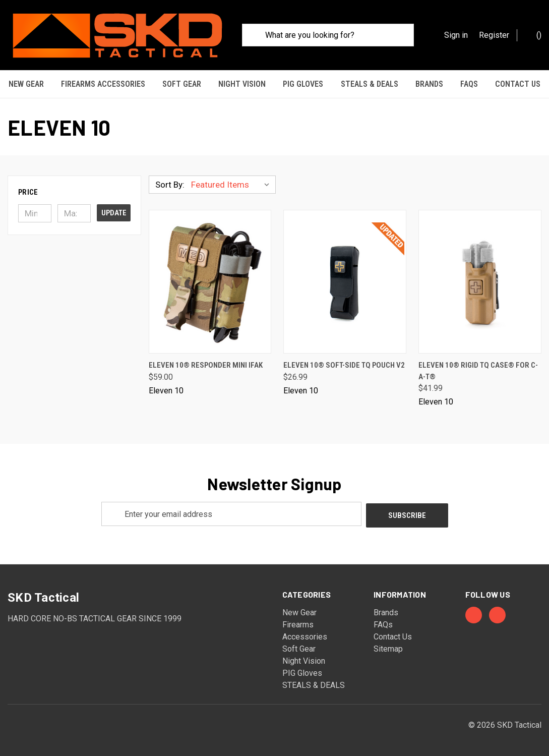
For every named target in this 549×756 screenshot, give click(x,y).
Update (114, 210)
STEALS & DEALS (370, 84)
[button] (74, 190)
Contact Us (518, 84)
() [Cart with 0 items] (534, 35)
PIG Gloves (303, 84)
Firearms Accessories (103, 84)
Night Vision (242, 84)
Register (494, 35)
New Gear (26, 84)
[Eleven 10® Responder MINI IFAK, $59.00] (210, 279)
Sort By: (170, 182)
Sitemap (388, 645)
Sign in (456, 35)
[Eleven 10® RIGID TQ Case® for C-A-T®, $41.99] (480, 279)
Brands (429, 84)
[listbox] (232, 182)
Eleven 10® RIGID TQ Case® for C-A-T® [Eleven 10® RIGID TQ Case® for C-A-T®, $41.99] (478, 368)
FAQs (469, 84)
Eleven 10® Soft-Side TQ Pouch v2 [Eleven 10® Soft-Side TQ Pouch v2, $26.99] (344, 363)
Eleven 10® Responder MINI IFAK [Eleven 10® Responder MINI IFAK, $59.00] (206, 363)
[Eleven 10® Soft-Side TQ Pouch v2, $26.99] (345, 279)
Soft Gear (182, 84)
